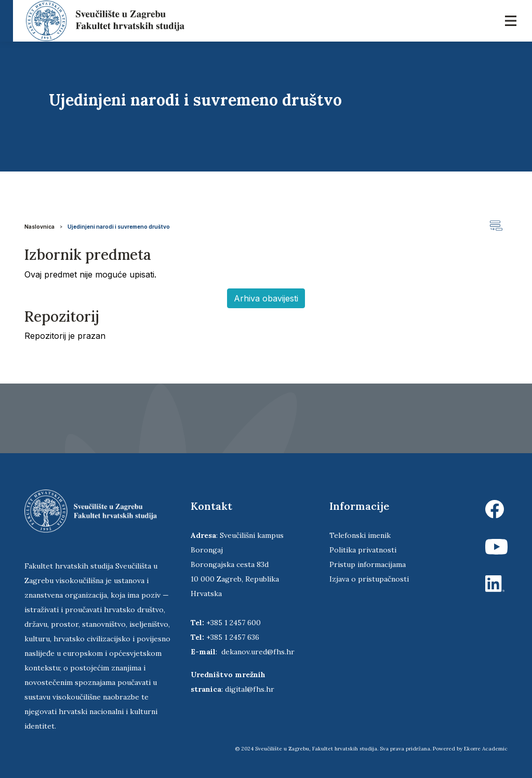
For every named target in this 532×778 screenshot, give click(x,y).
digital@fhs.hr (250, 689)
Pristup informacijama (368, 564)
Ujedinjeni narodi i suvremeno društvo (119, 227)
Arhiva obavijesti (266, 298)
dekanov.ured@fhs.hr (258, 652)
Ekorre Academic (486, 749)
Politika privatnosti (363, 550)
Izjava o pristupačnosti (369, 579)
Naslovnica (39, 227)
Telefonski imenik (360, 535)
